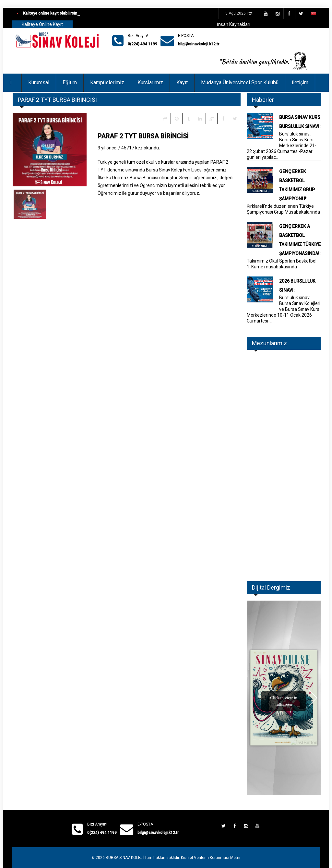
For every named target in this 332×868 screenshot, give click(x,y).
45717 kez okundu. (141, 148)
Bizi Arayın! (138, 36)
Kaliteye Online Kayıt (42, 24)
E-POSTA (186, 36)
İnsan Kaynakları (234, 24)
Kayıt (182, 82)
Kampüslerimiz (107, 82)
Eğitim (70, 82)
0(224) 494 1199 (142, 44)
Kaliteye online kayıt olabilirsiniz (52, 13)
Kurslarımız (150, 82)
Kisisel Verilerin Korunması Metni (211, 858)
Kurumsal (39, 82)
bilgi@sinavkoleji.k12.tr (199, 44)
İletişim (300, 82)
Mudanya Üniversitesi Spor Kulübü (240, 82)
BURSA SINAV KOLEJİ (125, 858)
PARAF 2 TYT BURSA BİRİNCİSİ (143, 136)
